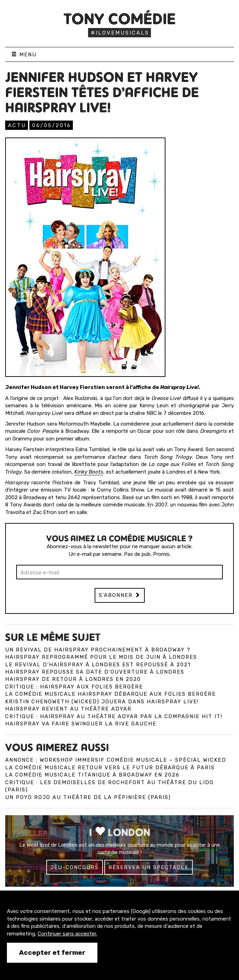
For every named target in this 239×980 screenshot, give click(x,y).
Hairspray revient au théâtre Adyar (68, 709)
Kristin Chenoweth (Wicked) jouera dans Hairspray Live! (102, 702)
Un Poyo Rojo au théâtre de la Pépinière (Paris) (88, 797)
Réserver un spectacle (149, 867)
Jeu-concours (75, 867)
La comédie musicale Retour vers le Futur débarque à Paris (110, 768)
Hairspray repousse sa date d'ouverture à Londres (95, 672)
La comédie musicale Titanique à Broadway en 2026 (92, 775)
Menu (24, 55)
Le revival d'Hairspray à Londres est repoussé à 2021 (98, 665)
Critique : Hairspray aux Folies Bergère (74, 687)
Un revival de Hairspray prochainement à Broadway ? (98, 650)
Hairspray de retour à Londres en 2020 (73, 679)
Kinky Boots (89, 472)
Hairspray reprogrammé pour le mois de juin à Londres (101, 657)
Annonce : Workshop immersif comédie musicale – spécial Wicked (116, 760)
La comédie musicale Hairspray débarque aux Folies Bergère (111, 694)
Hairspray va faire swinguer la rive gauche (81, 724)
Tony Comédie (120, 19)
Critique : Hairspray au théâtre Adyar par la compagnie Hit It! (114, 716)
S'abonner (120, 595)
